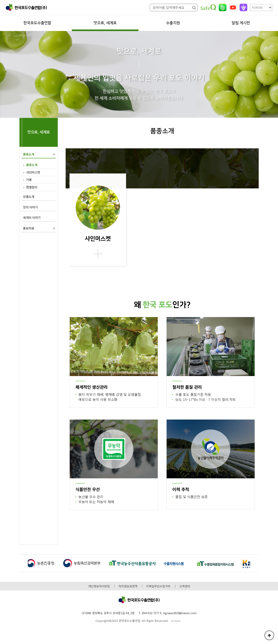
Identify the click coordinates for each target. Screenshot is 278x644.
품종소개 (29, 154)
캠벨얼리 (32, 187)
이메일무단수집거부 (158, 586)
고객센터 (185, 586)
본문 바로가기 (0, 0)
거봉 (29, 180)
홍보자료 (29, 228)
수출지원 (173, 23)
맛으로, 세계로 (105, 23)
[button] (254, 564)
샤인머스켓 (33, 172)
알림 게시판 (241, 23)
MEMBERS (176, 621)
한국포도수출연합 (37, 23)
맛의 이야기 (30, 207)
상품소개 (29, 196)
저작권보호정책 (128, 586)
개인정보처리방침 (99, 586)
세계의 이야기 (32, 217)
